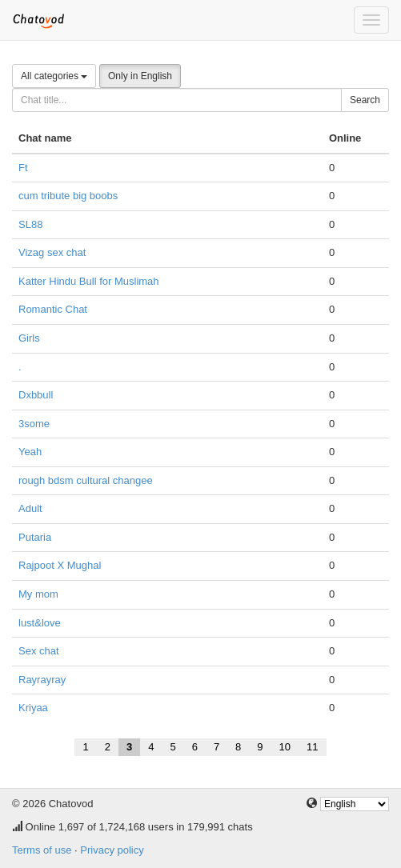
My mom (38, 594)
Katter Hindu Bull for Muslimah (89, 281)
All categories (54, 76)
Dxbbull (36, 395)
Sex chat (39, 651)
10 (285, 747)
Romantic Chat (53, 309)
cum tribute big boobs (68, 196)
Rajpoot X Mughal (60, 565)
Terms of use (42, 850)
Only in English (140, 76)
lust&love (40, 623)
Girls (29, 338)
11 (312, 747)
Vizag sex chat (52, 252)
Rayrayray (42, 680)
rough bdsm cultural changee (86, 480)
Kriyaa (33, 708)
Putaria (35, 537)
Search (365, 100)
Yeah (30, 452)
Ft (23, 168)
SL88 (30, 224)
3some (34, 424)
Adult (30, 508)
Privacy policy (112, 850)
